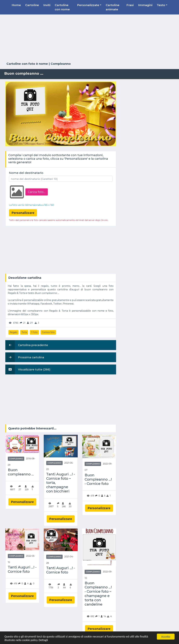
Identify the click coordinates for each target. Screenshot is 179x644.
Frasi (130, 5)
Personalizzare (22, 502)
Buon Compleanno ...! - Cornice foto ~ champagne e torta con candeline (98, 594)
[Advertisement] (89, 38)
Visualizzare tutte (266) (28, 369)
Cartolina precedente (27, 345)
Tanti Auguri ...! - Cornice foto (22, 569)
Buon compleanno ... (21, 472)
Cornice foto (48, 332)
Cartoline (32, 5)
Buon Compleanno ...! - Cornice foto (98, 479)
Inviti (47, 5)
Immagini (145, 5)
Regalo (13, 332)
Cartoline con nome (62, 7)
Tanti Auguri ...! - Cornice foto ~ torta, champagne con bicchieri (61, 483)
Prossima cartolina (25, 357)
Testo (161, 5)
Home (16, 5)
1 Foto (34, 332)
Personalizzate (88, 5)
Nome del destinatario (26, 173)
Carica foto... (37, 192)
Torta (24, 332)
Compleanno (61, 64)
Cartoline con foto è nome (27, 64)
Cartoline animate (113, 7)
